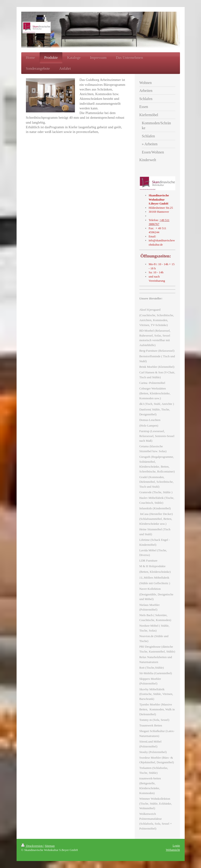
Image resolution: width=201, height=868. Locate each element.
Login (176, 845)
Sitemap (50, 846)
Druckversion (32, 846)
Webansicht (173, 850)
